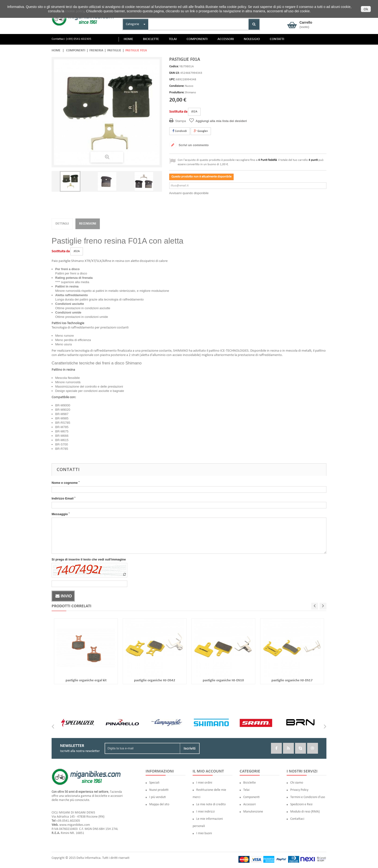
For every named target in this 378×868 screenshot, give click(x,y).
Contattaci (297, 819)
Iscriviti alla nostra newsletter (80, 751)
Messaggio (61, 514)
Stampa (181, 121)
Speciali (154, 783)
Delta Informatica (88, 858)
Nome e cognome (66, 483)
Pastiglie (114, 51)
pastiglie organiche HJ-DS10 (223, 680)
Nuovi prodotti (159, 790)
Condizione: (177, 86)
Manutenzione (253, 812)
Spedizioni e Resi (301, 804)
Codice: (174, 66)
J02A (194, 112)
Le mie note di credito (211, 804)
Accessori (250, 804)
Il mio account (208, 771)
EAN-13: (174, 73)
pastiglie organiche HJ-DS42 (155, 680)
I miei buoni (204, 833)
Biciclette (250, 783)
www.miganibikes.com (75, 825)
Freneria (96, 51)
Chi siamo (297, 783)
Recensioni (88, 224)
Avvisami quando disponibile (189, 193)
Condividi (180, 131)
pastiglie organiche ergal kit (86, 680)
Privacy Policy (299, 790)
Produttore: (177, 92)
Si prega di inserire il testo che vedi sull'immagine (89, 559)
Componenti (76, 51)
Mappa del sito (159, 804)
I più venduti (158, 797)
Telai (246, 790)
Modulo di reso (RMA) (305, 812)
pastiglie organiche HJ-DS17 (292, 680)
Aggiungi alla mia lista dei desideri (221, 121)
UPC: (172, 79)
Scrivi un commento (193, 145)
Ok (366, 9)
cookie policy (75, 11)
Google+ (201, 131)
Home (56, 51)
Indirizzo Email (63, 498)
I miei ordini (204, 783)
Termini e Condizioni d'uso (308, 797)
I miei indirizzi (206, 812)
